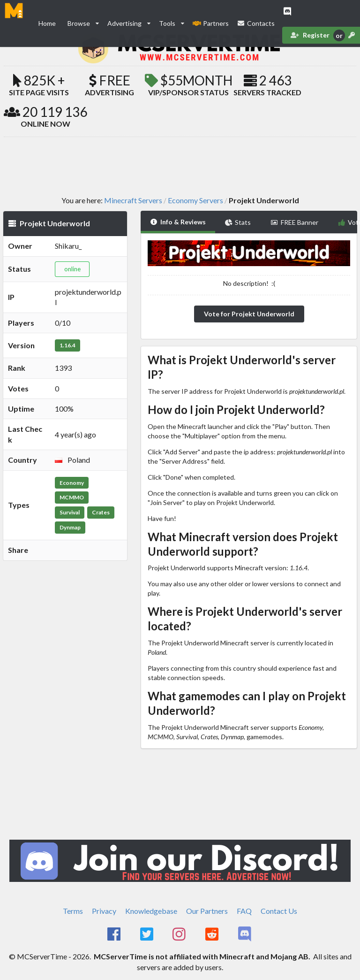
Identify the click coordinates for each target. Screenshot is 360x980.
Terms (73, 911)
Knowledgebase (151, 911)
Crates (101, 512)
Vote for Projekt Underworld (249, 314)
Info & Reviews (178, 222)
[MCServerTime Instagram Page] (180, 934)
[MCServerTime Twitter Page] (147, 934)
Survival (70, 512)
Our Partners (207, 911)
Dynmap (70, 527)
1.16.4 (67, 345)
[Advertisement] (180, 166)
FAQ (244, 911)
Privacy (104, 911)
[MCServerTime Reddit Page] (213, 934)
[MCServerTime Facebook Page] (115, 934)
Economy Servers (195, 200)
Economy (72, 483)
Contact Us (279, 911)
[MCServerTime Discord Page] (245, 934)
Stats (238, 222)
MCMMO (72, 497)
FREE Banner (294, 222)
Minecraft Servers (133, 200)
